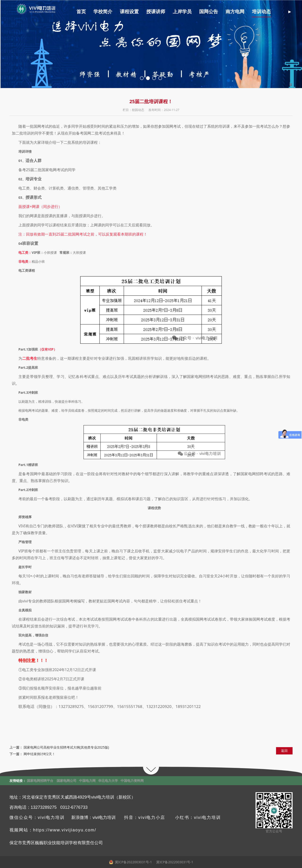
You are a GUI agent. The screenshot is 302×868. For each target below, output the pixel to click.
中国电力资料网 (132, 781)
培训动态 (261, 12)
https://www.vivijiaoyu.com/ (65, 830)
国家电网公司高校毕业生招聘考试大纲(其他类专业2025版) (66, 747)
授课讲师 (156, 12)
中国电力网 (87, 781)
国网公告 (209, 12)
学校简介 (103, 12)
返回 (284, 751)
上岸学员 (182, 12)
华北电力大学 (108, 781)
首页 (81, 12)
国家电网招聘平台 (40, 781)
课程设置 (129, 12)
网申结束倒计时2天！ (39, 754)
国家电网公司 (67, 781)
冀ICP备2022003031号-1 (174, 862)
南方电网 (235, 12)
